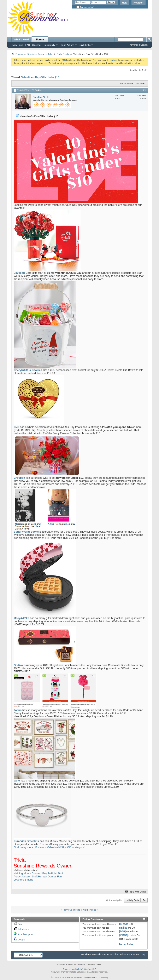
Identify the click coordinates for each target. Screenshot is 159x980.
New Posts (18, 45)
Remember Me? (85, 7)
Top (144, 900)
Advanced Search (139, 45)
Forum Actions (67, 45)
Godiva (18, 665)
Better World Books (26, 532)
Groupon (19, 478)
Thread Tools (125, 83)
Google (21, 939)
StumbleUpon (25, 934)
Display (139, 83)
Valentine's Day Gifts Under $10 (40, 77)
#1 (145, 90)
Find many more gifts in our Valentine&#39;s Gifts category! (49, 847)
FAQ (28, 45)
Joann (18, 710)
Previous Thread (72, 910)
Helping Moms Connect (28, 873)
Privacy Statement (130, 954)
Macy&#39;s (21, 618)
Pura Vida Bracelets (26, 841)
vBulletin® (79, 969)
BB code (123, 924)
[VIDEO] (123, 935)
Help (125, 3)
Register (139, 3)
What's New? (22, 40)
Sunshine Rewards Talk (40, 54)
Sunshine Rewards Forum (95, 954)
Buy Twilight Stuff (53, 873)
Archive (114, 954)
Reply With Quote (136, 892)
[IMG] (122, 931)
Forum (40, 40)
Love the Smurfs (23, 880)
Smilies (123, 928)
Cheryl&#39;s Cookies (28, 370)
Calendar (37, 45)
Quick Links (85, 45)
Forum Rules (126, 944)
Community (49, 45)
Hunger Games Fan (50, 876)
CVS (16, 427)
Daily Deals (63, 54)
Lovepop (19, 273)
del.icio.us (23, 929)
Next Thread (90, 910)
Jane (17, 781)
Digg (20, 924)
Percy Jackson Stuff (26, 876)
